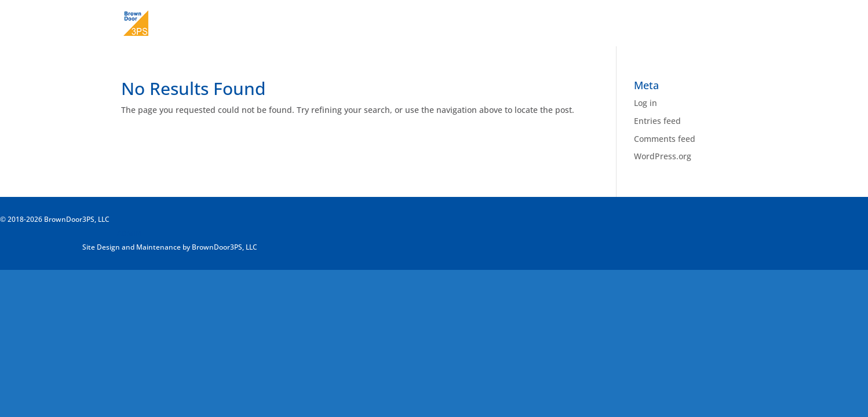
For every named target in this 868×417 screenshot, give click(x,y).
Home (572, 24)
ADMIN (129, 233)
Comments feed (665, 139)
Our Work (669, 24)
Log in (645, 103)
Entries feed (657, 121)
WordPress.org (663, 156)
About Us (617, 24)
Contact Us (725, 24)
